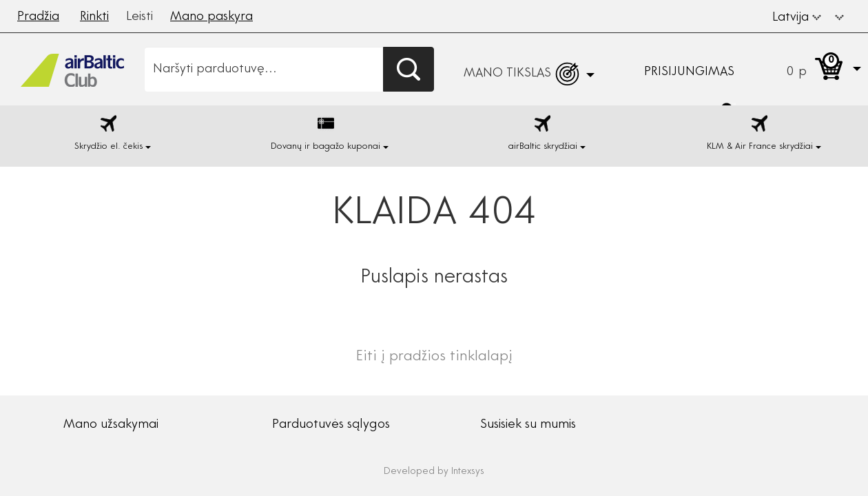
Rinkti (94, 17)
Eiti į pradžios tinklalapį (434, 357)
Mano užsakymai (111, 425)
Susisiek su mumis (528, 425)
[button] (839, 16)
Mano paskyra (211, 17)
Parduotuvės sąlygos (331, 425)
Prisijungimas (689, 72)
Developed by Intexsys (434, 472)
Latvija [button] (797, 18)
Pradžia (38, 17)
